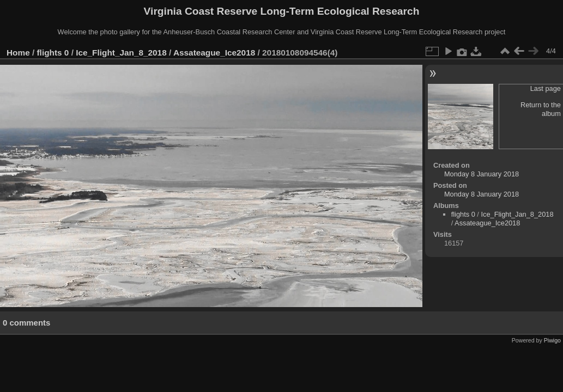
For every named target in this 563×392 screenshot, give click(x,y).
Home (18, 53)
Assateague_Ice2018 (214, 53)
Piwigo (552, 340)
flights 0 (53, 53)
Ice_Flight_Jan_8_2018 (121, 53)
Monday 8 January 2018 (482, 174)
